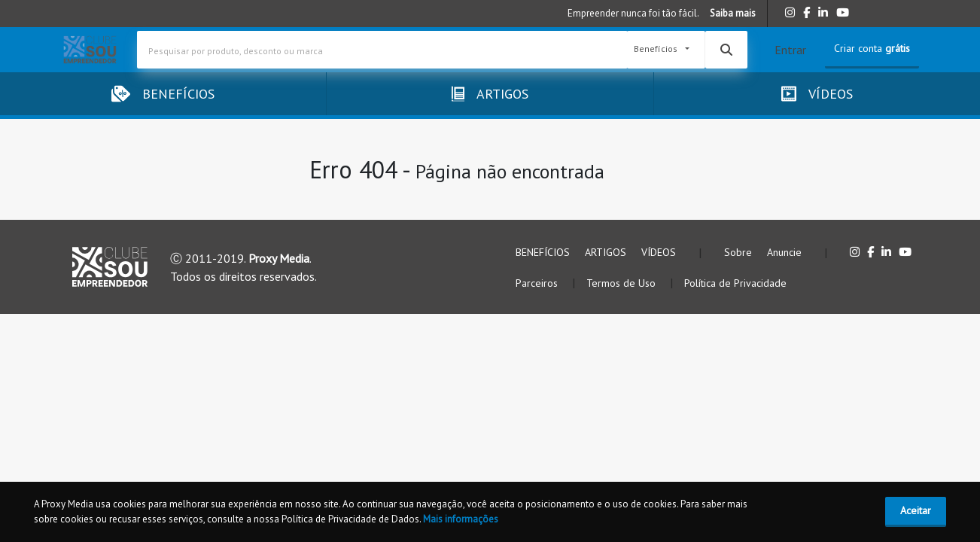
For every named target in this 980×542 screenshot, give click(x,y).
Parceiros (538, 283)
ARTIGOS (606, 252)
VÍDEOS (659, 252)
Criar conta (872, 48)
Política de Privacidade (735, 283)
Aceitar (916, 510)
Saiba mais (733, 13)
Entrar (790, 50)
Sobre (738, 252)
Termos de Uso (622, 283)
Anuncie (784, 252)
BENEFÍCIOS (543, 252)
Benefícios (657, 49)
